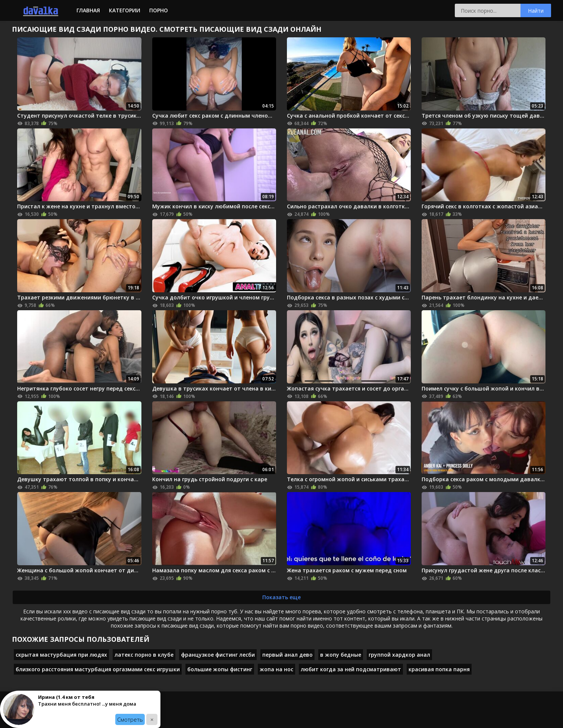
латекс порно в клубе (144, 655)
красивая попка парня (439, 669)
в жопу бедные (341, 655)
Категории (125, 10)
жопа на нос (276, 669)
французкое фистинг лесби (218, 655)
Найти (536, 11)
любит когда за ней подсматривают (351, 669)
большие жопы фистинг (220, 669)
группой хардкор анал (399, 655)
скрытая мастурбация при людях (61, 655)
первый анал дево (287, 655)
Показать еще (281, 597)
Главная (88, 10)
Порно (159, 10)
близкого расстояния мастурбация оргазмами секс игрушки (98, 669)
